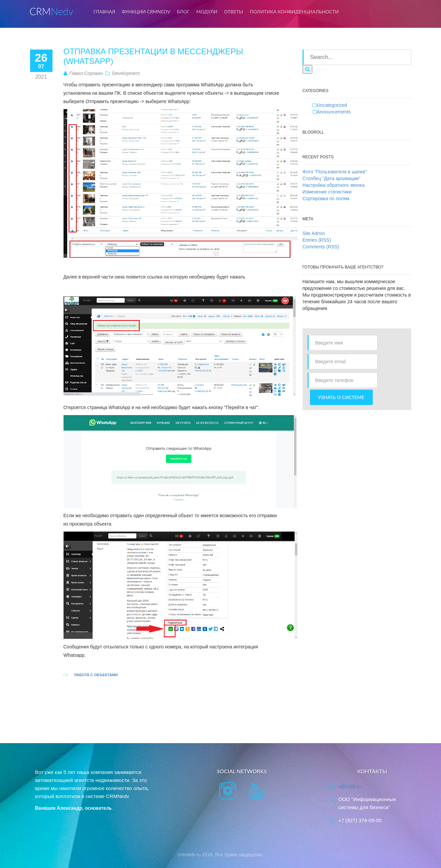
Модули (207, 12)
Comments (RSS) (321, 247)
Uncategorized (332, 105)
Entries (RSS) (317, 240)
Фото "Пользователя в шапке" (335, 172)
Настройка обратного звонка (334, 185)
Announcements (334, 112)
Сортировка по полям (326, 199)
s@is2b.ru (350, 786)
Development (126, 73)
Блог (183, 12)
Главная (104, 12)
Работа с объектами (96, 675)
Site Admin (314, 233)
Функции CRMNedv (146, 12)
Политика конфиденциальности (294, 12)
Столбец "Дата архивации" (332, 178)
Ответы (234, 12)
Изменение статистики (327, 192)
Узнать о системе (341, 397)
